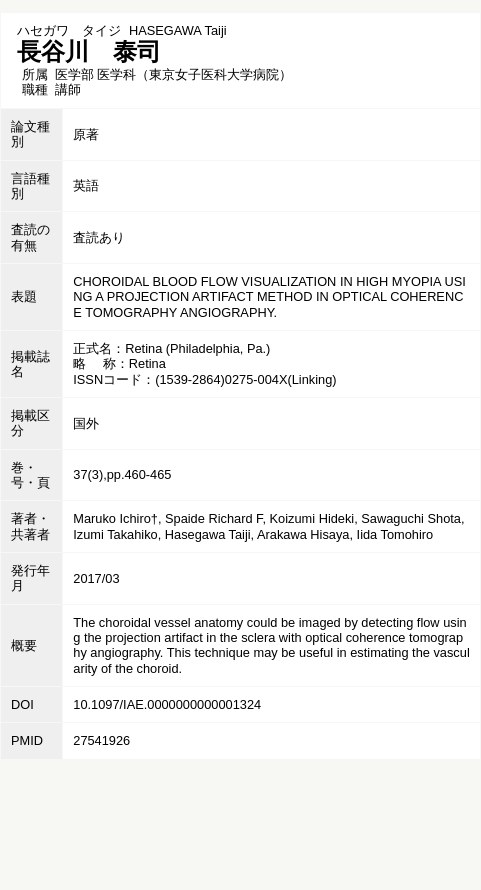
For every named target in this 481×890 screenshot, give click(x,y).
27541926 (101, 740)
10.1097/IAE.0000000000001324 (167, 704)
